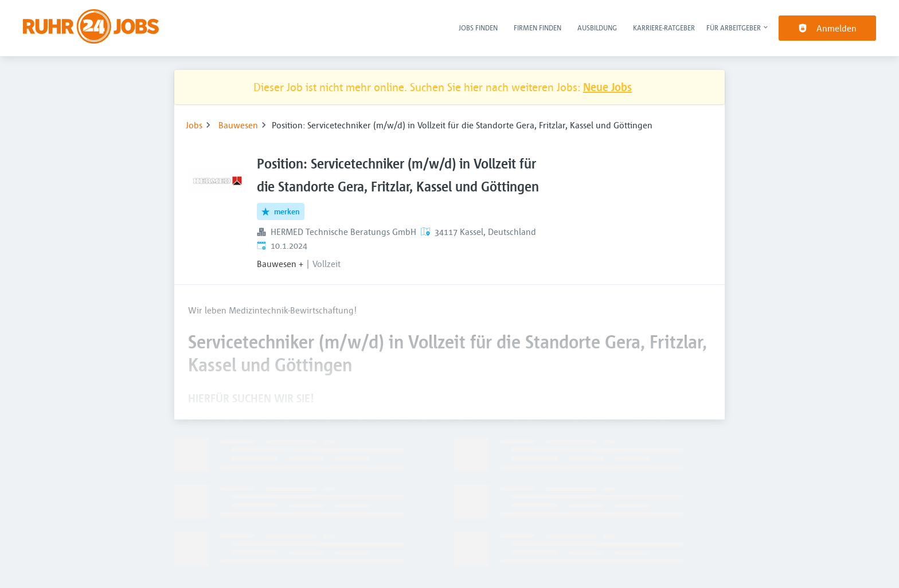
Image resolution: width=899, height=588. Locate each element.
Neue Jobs (607, 87)
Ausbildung (597, 28)
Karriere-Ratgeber (664, 28)
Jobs (194, 125)
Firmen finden (538, 28)
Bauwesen (238, 125)
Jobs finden (478, 28)
